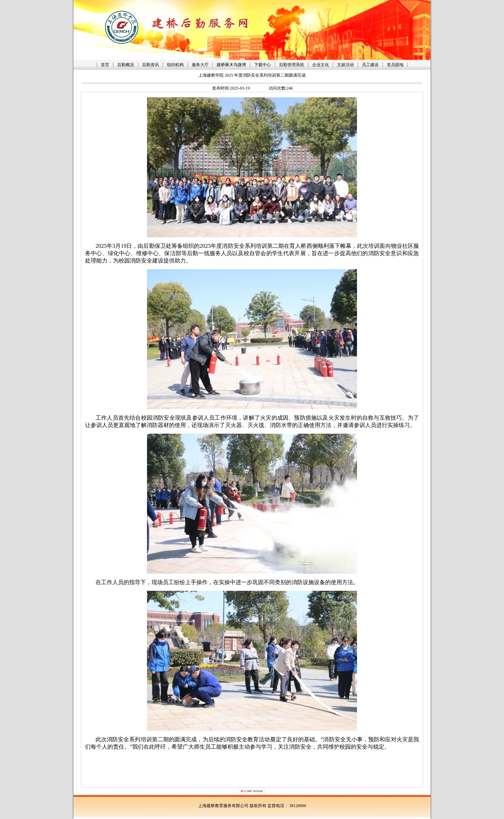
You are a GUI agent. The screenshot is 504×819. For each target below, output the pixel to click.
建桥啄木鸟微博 (231, 65)
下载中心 (262, 65)
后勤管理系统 (292, 65)
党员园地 (395, 65)
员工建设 (370, 65)
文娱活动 (345, 65)
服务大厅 (200, 65)
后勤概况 (126, 65)
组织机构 (175, 65)
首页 (105, 65)
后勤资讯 (150, 65)
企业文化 (321, 65)
